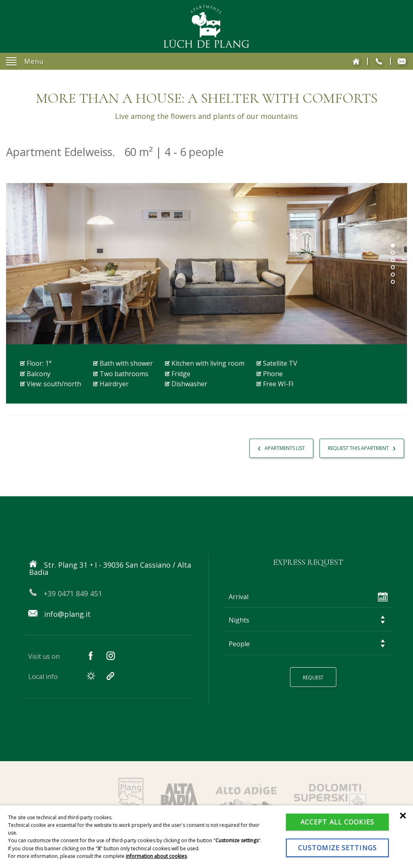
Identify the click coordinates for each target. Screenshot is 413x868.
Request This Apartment (361, 447)
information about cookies (156, 856)
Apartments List (278, 447)
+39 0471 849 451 (67, 589)
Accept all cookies (337, 822)
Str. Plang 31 (103, 565)
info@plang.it (60, 609)
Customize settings (337, 848)
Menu (25, 61)
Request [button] (315, 675)
